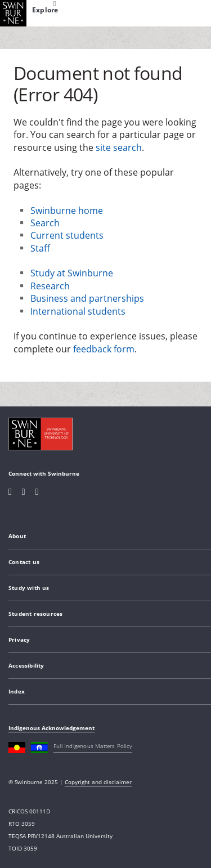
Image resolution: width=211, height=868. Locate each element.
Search (45, 223)
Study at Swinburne (72, 273)
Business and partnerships (87, 298)
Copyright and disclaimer (98, 782)
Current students (67, 235)
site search (119, 147)
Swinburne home (67, 211)
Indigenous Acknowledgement (51, 728)
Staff (40, 248)
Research (50, 286)
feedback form (104, 349)
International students (78, 311)
